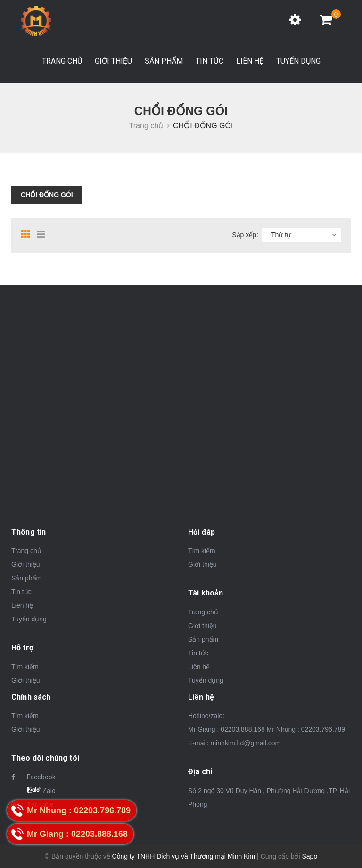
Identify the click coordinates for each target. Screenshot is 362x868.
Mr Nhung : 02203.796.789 (306, 729)
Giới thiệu (113, 61)
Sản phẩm (164, 61)
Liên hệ (250, 61)
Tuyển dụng (298, 61)
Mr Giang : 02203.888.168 (226, 729)
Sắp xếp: (245, 235)
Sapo (309, 856)
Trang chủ (62, 61)
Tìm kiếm (25, 667)
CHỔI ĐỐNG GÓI (47, 195)
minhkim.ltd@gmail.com (245, 743)
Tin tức (210, 61)
